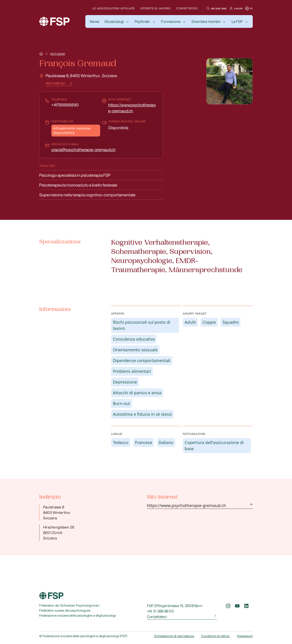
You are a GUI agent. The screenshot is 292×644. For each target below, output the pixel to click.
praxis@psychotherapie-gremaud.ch (83, 150)
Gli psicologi (114, 21)
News (94, 21)
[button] (216, 8)
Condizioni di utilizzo (215, 636)
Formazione (171, 21)
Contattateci (187, 8)
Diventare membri (206, 21)
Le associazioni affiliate (114, 8)
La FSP (237, 21)
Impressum (245, 636)
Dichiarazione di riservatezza (174, 636)
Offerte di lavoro (155, 8)
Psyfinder (142, 21)
